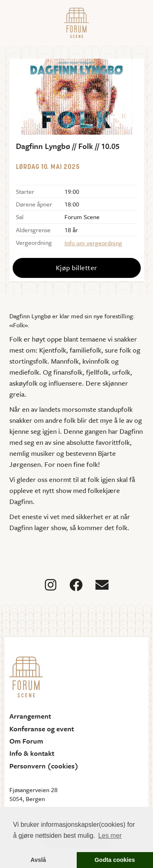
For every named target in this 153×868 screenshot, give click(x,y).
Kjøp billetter (77, 268)
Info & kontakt (32, 753)
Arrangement (30, 716)
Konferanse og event (42, 729)
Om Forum (26, 741)
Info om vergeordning (93, 243)
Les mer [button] (110, 836)
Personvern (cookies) (44, 766)
